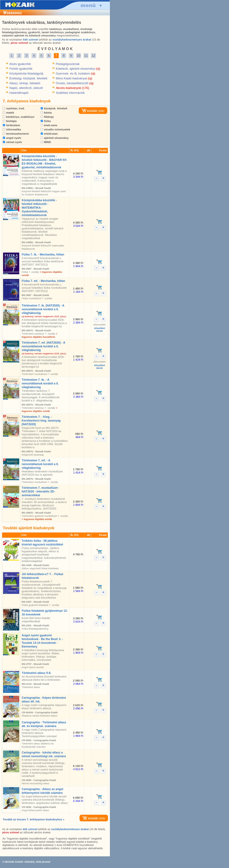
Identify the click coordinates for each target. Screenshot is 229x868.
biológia (10, 121)
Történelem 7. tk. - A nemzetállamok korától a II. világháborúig (40, 383)
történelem (12, 125)
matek (8, 113)
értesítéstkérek (100, 330)
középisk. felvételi (54, 108)
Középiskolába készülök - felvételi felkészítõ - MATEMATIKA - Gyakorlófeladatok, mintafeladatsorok (39, 208)
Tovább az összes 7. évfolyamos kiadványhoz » (34, 819)
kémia (46, 113)
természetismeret (16, 134)
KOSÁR (89, 111)
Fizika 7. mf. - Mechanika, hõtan (43, 281)
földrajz (47, 117)
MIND (46, 142)
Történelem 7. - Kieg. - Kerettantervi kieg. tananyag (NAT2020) (41, 421)
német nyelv (12, 142)
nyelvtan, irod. (14, 108)
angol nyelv (12, 138)
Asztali (46, 862)
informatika (12, 130)
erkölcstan (49, 134)
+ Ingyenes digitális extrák (37, 519)
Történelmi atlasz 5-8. (36, 673)
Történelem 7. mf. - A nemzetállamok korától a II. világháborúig (40, 464)
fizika (46, 121)
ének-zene (49, 125)
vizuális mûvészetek (55, 130)
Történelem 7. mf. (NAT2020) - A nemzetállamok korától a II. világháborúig (43, 346)
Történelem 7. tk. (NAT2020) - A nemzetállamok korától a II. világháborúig (43, 309)
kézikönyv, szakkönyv (19, 117)
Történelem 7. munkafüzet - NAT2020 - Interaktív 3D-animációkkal (40, 492)
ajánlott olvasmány (55, 138)
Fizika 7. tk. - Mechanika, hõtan (43, 255)
